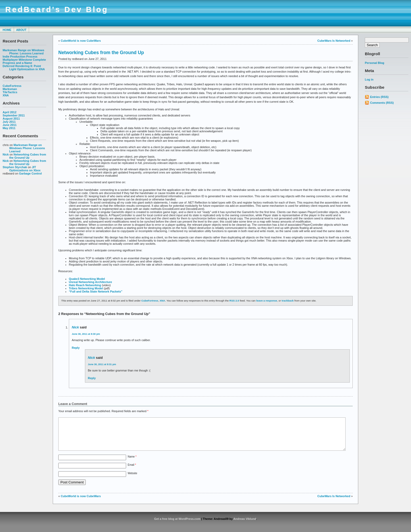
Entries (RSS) (379, 97)
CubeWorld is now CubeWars (81, 41)
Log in (369, 79)
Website (132, 480)
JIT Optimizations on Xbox (25, 169)
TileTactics (10, 92)
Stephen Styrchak (15, 167)
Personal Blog (375, 63)
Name (132, 463)
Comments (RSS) (382, 103)
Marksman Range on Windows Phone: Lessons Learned (23, 52)
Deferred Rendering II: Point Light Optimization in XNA (24, 68)
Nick (6, 154)
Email (132, 471)
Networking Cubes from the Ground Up (28, 156)
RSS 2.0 (234, 301)
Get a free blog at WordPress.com (177, 525)
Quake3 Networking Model (87, 279)
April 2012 (9, 112)
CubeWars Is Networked (334, 41)
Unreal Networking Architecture (90, 282)
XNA (6, 95)
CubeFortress (12, 86)
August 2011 (11, 119)
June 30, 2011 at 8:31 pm (102, 364)
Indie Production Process (20, 57)
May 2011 (9, 128)
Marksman (10, 89)
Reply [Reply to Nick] (76, 348)
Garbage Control (30, 173)
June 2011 (10, 125)
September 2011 (14, 115)
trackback (288, 301)
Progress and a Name (17, 63)
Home (7, 30)
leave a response (267, 301)
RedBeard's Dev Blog (57, 10)
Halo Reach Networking (85, 285)
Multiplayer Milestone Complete (24, 60)
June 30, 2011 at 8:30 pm (86, 334)
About (21, 30)
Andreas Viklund (245, 525)
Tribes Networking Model (86, 288)
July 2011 (9, 122)
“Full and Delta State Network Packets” (96, 291)
